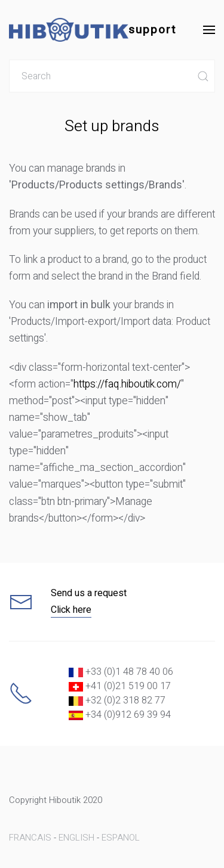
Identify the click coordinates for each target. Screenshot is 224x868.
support (93, 30)
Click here (71, 610)
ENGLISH (76, 838)
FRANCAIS (30, 838)
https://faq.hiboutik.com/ (127, 384)
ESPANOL (121, 838)
